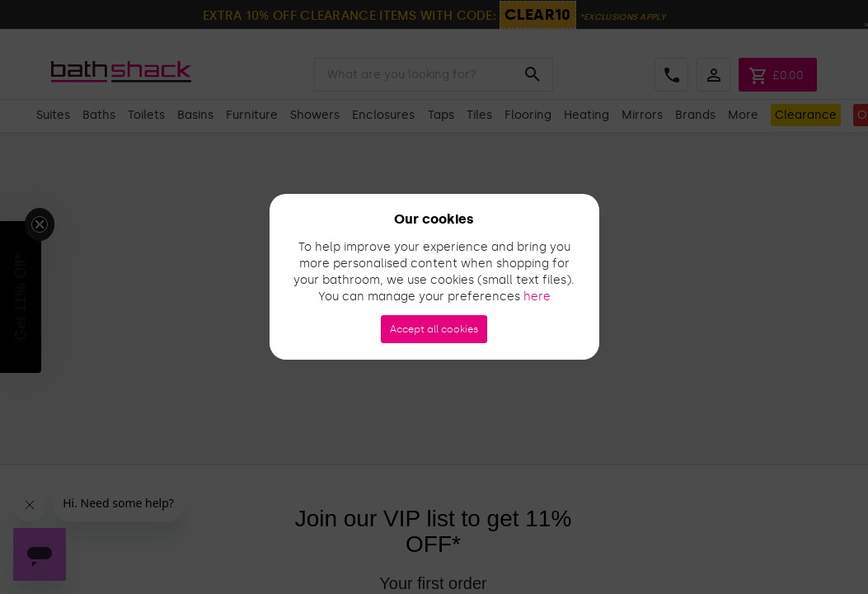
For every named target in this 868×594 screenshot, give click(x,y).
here (537, 297)
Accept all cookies (434, 329)
